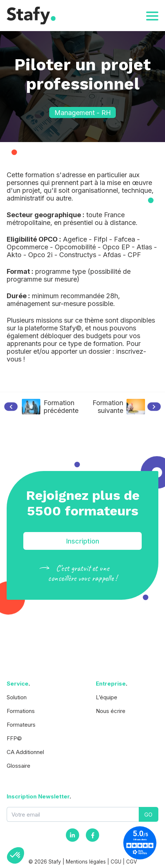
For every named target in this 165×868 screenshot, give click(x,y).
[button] (16, 855)
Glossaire (18, 766)
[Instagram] (73, 835)
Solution (17, 697)
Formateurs (21, 725)
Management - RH (83, 113)
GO (148, 815)
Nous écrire (111, 711)
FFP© (14, 738)
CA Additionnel (25, 752)
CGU (116, 862)
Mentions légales (86, 862)
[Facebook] (92, 835)
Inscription (83, 541)
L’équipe (107, 697)
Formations (21, 711)
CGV (132, 862)
